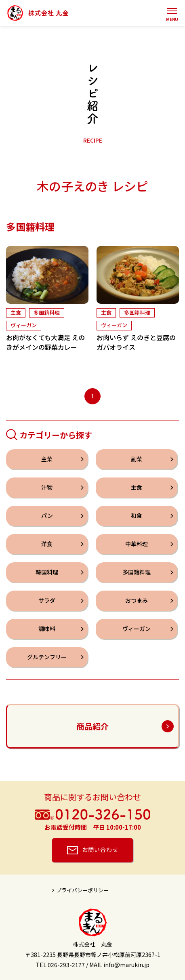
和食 (137, 516)
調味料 (47, 629)
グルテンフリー (47, 657)
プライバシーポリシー (82, 890)
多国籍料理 (47, 313)
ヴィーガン (24, 325)
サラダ (47, 601)
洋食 (47, 544)
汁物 (47, 488)
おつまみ (137, 601)
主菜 (47, 459)
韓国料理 (47, 572)
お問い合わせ (100, 850)
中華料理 (137, 544)
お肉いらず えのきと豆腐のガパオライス (136, 343)
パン (47, 516)
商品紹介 (92, 726)
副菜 (137, 459)
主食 (16, 313)
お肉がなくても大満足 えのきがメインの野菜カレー (45, 343)
